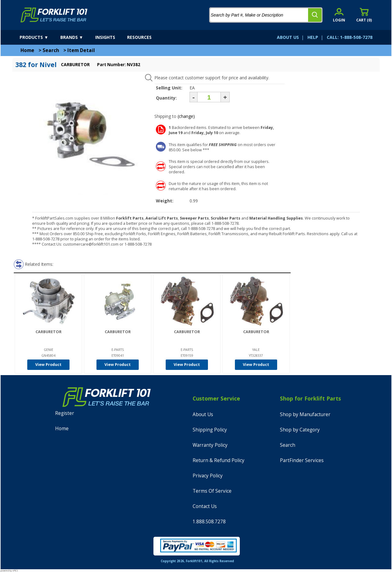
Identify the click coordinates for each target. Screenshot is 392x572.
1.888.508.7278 (209, 522)
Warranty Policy (210, 445)
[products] (39, 37)
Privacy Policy (208, 476)
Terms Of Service (212, 491)
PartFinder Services (302, 460)
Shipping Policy (210, 430)
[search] (315, 15)
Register (65, 413)
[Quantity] (209, 97)
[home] (54, 15)
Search (51, 50)
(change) (186, 116)
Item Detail (81, 50)
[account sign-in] (339, 15)
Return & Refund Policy (219, 460)
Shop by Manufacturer (305, 414)
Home (27, 50)
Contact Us (205, 506)
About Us (203, 414)
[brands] (77, 37)
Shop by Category (300, 430)
